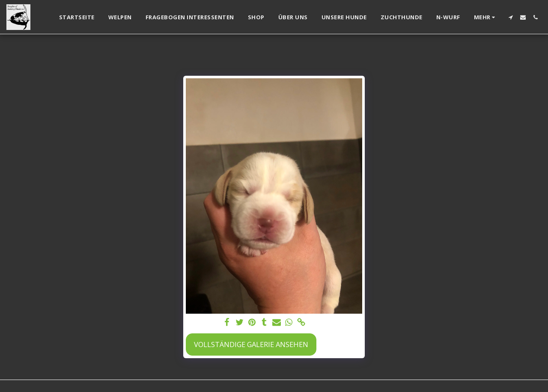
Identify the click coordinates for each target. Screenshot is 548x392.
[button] (511, 17)
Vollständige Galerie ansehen (251, 344)
